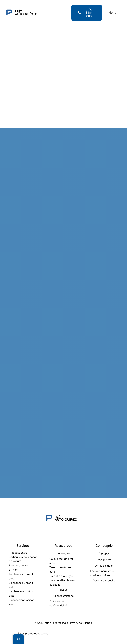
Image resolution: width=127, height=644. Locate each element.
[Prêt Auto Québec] (22, 5)
